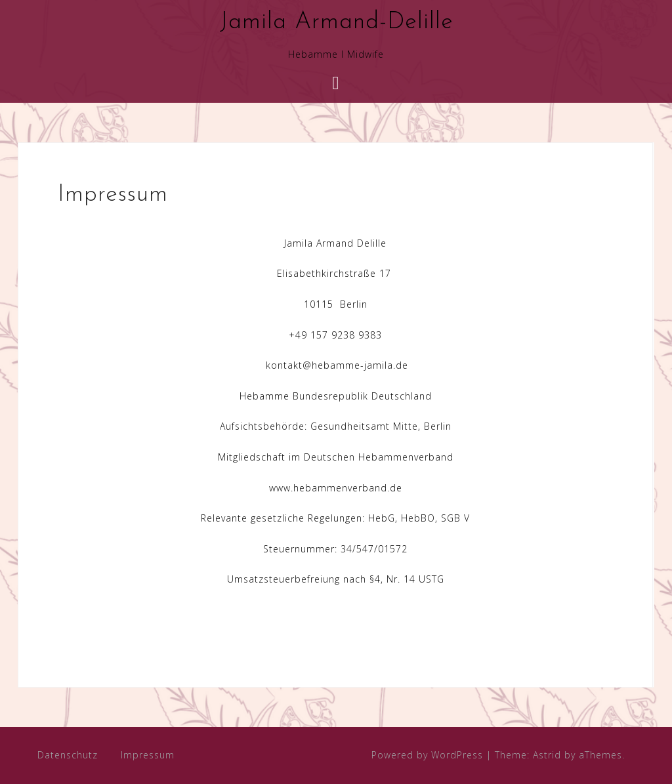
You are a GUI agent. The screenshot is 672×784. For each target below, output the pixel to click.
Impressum (148, 755)
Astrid (547, 755)
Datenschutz (68, 755)
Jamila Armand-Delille (336, 22)
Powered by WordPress (427, 755)
